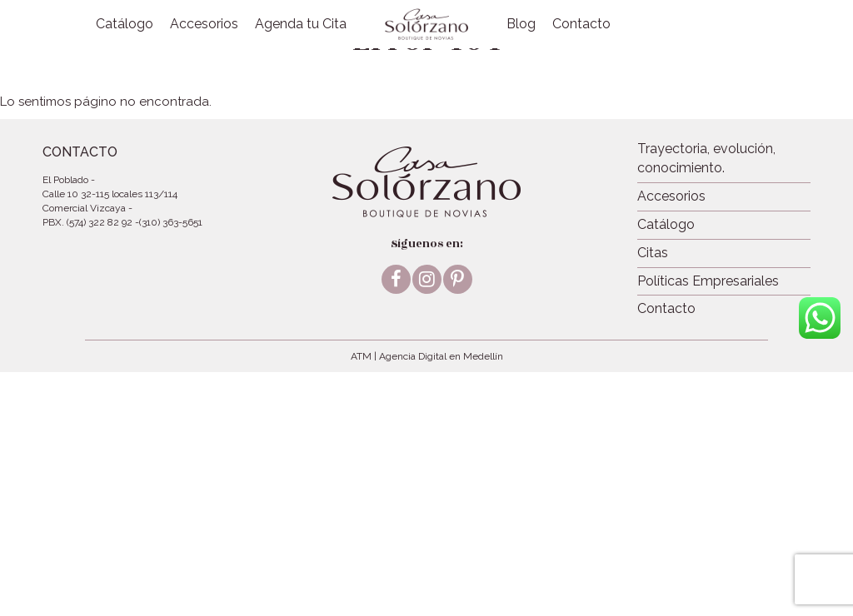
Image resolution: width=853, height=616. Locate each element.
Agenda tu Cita (301, 24)
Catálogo (125, 24)
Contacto (581, 24)
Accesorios (204, 24)
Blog (521, 24)
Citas (653, 253)
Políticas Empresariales (708, 281)
